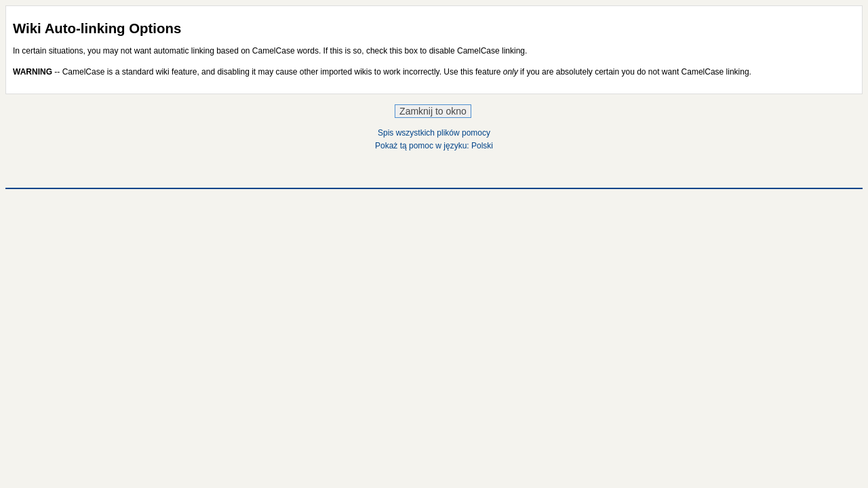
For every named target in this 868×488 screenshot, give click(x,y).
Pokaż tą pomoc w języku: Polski (434, 146)
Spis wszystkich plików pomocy (434, 133)
